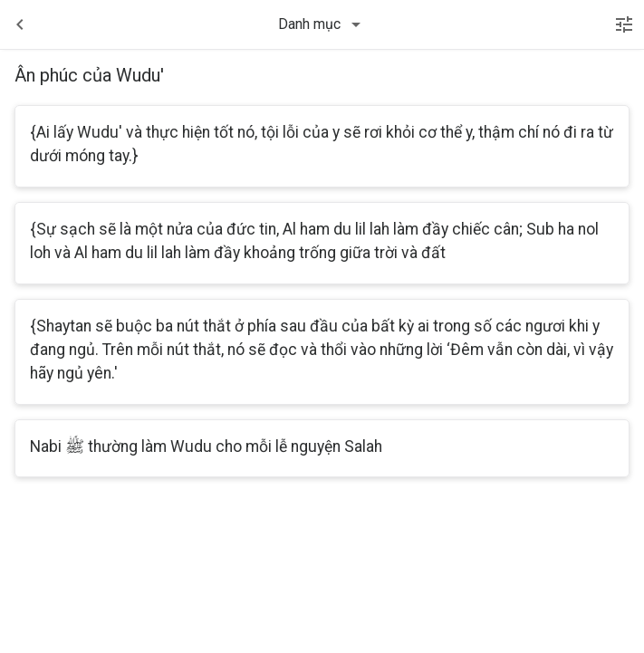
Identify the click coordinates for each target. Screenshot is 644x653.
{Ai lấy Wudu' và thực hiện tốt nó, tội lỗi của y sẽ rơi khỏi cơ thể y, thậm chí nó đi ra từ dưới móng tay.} (322, 144)
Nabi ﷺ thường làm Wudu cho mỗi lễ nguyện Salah (206, 447)
